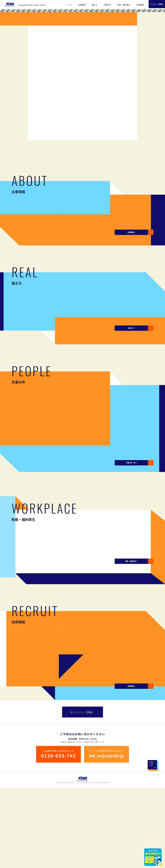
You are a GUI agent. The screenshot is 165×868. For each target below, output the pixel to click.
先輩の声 (107, 5)
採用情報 (140, 5)
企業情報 (82, 5)
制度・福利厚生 (124, 5)
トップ (69, 5)
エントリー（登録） (82, 792)
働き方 (95, 5)
